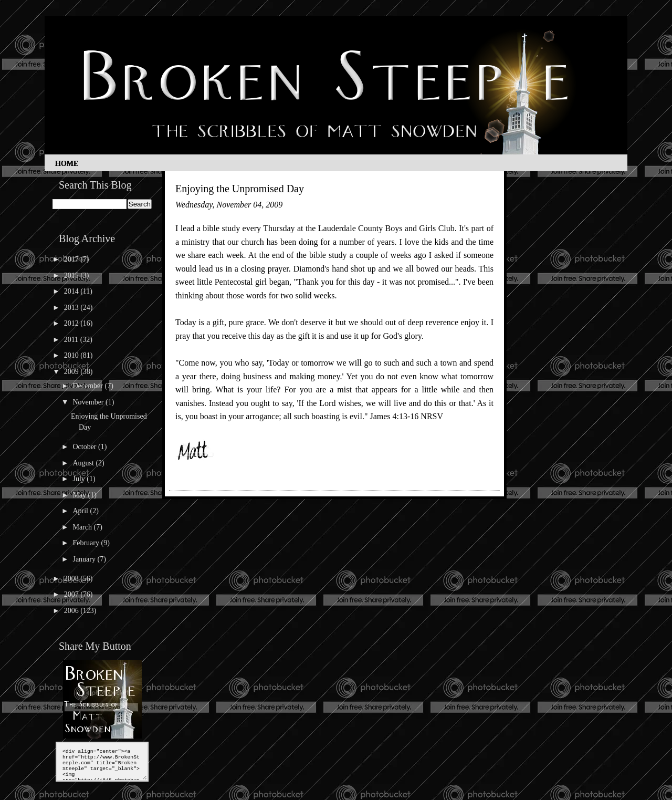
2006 (72, 611)
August (84, 463)
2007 (72, 594)
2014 (72, 291)
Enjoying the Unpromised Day (240, 189)
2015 (72, 276)
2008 (72, 579)
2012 (72, 323)
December (88, 386)
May (80, 495)
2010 (72, 355)
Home (67, 164)
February (87, 543)
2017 (72, 259)
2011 (72, 340)
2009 (72, 372)
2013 (72, 308)
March (83, 527)
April (81, 511)
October (85, 447)
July (80, 479)
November (89, 402)
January (85, 559)
